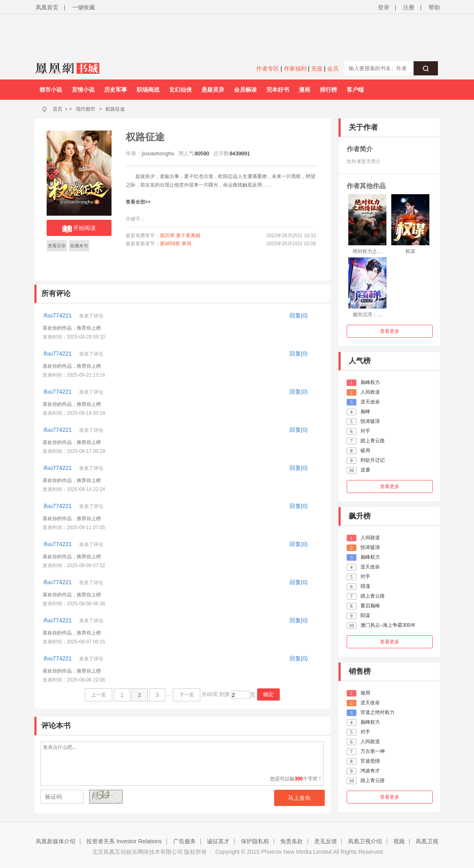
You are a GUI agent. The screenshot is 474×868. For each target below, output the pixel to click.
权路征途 (115, 109)
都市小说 (51, 90)
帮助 (434, 7)
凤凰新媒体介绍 (56, 841)
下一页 (187, 695)
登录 (384, 7)
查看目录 (57, 246)
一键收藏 (84, 7)
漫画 (305, 90)
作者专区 (268, 69)
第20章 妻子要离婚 (180, 236)
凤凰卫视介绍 (365, 841)
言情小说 (83, 90)
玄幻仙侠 (180, 90)
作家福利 (295, 69)
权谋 (410, 251)
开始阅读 (79, 229)
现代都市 (86, 109)
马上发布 (299, 798)
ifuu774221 (59, 315)
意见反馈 (326, 841)
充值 (317, 69)
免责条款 (292, 841)
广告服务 (184, 841)
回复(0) (299, 315)
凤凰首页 (47, 7)
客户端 (355, 90)
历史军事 (116, 90)
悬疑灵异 (213, 90)
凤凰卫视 (427, 841)
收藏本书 (79, 246)
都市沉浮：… (367, 315)
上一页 (99, 695)
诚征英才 (218, 841)
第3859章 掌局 (176, 244)
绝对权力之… (367, 251)
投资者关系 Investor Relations (124, 841)
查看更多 (390, 331)
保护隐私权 (255, 841)
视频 (399, 841)
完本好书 (278, 90)
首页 (58, 109)
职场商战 (148, 90)
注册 (409, 7)
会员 (333, 69)
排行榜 (328, 90)
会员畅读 (245, 90)
